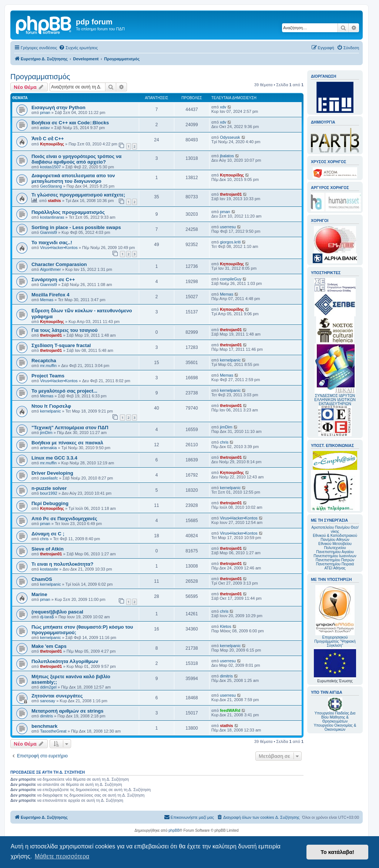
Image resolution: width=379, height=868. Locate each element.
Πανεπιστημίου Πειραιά (335, 564)
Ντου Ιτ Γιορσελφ (51, 406)
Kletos (226, 626)
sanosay (48, 701)
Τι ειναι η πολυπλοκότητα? (62, 564)
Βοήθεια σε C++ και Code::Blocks (70, 123)
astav (45, 128)
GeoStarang (51, 186)
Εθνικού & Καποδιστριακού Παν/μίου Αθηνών (335, 538)
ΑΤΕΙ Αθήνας (335, 568)
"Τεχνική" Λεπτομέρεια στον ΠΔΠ (70, 428)
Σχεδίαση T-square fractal (61, 345)
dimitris (226, 676)
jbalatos (227, 156)
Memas (47, 300)
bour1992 (49, 493)
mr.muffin (48, 366)
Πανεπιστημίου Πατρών (335, 560)
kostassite (49, 569)
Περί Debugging (50, 503)
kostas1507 (50, 167)
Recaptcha (44, 361)
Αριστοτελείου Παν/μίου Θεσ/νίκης (335, 529)
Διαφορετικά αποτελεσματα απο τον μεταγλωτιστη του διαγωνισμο (73, 178)
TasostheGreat (53, 731)
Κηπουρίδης (52, 144)
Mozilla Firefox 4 (51, 295)
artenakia (48, 448)
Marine (39, 594)
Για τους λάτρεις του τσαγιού (65, 330)
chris (224, 442)
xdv (223, 107)
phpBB (174, 830)
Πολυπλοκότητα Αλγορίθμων (65, 661)
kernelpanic (230, 360)
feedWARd (230, 710)
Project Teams (48, 376)
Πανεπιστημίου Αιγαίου (335, 552)
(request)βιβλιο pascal (57, 612)
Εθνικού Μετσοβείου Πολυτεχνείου (335, 546)
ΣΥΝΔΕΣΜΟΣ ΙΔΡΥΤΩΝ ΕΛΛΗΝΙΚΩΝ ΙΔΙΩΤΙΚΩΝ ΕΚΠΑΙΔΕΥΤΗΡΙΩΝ (335, 400)
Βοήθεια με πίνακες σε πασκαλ (67, 443)
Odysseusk (230, 137)
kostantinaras (52, 217)
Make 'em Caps (49, 646)
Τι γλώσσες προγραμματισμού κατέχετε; (78, 195)
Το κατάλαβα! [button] (337, 852)
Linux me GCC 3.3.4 (54, 458)
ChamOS (42, 579)
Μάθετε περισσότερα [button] (62, 856)
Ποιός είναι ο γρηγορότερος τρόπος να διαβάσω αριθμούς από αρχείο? (76, 159)
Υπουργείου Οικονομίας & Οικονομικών (335, 727)
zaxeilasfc (49, 478)
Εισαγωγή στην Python (58, 107)
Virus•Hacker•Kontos (59, 248)
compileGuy (231, 279)
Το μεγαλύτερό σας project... (64, 391)
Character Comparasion (59, 264)
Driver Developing (52, 473)
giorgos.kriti (230, 242)
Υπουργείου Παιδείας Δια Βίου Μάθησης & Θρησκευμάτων (335, 717)
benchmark (44, 726)
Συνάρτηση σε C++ (53, 280)
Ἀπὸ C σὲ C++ (48, 139)
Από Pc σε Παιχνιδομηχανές (64, 519)
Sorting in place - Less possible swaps (76, 227)
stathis (54, 201)
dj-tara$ (47, 617)
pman (45, 112)
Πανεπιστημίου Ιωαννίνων (335, 556)
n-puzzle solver (49, 488)
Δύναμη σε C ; (48, 534)
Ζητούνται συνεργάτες (57, 696)
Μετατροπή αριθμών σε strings (68, 711)
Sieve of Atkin (48, 549)
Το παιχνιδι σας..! (52, 243)
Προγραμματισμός (40, 77)
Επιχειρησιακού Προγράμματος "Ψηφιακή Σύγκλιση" (335, 616)
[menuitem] (78, 48)
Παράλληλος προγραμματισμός (68, 212)
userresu (228, 227)
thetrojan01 (231, 194)
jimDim (46, 433)
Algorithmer (50, 269)
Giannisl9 (48, 232)
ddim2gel (48, 687)
